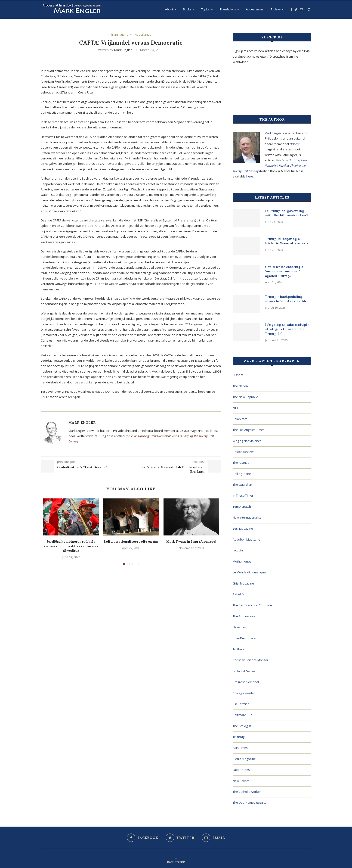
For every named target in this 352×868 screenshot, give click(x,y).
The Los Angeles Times (249, 430)
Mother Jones (242, 561)
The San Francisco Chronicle (252, 605)
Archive (276, 9)
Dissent (295, 144)
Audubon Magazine (246, 539)
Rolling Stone (242, 474)
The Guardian (242, 485)
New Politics (241, 781)
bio (298, 171)
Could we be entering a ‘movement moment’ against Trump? (284, 271)
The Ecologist (242, 726)
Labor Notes (241, 770)
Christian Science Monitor (250, 660)
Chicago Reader (244, 693)
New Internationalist (247, 517)
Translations (228, 9)
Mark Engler (123, 50)
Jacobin (238, 550)
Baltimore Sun (242, 715)
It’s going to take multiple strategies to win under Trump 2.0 (287, 329)
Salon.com (240, 419)
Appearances (255, 9)
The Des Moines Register (250, 803)
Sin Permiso (241, 704)
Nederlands (143, 35)
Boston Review (243, 452)
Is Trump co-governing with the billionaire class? (287, 213)
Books (187, 9)
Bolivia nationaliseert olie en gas (131, 541)
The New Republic (245, 397)
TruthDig (239, 737)
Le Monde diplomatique (249, 572)
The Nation (240, 386)
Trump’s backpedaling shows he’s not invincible (286, 299)
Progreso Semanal (246, 682)
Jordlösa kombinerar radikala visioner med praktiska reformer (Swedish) (71, 546)
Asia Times (240, 748)
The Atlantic (241, 463)
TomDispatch (242, 507)
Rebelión (239, 594)
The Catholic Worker (247, 792)
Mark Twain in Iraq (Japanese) (191, 541)
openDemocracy (244, 638)
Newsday (239, 627)
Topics (205, 9)
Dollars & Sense (244, 671)
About (169, 9)
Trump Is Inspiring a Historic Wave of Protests (287, 241)
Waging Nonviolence (247, 441)
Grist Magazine (243, 583)
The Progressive (244, 616)
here (250, 176)
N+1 (235, 408)
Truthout (239, 649)
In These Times (243, 495)
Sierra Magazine (244, 759)
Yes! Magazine (243, 529)
